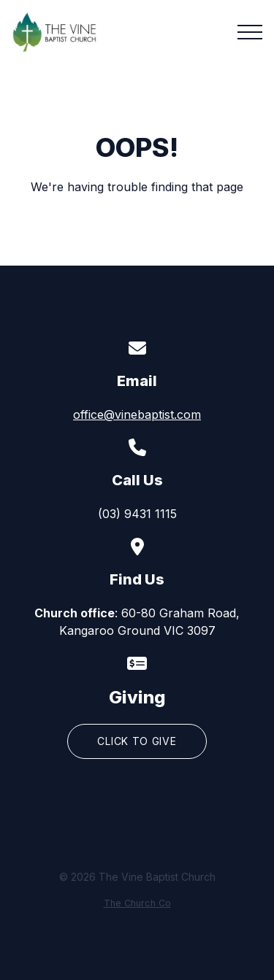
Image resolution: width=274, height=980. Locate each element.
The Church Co (137, 903)
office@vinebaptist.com (137, 414)
